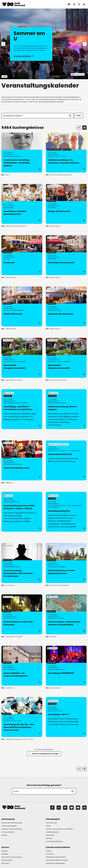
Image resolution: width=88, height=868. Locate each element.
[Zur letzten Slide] (3, 44)
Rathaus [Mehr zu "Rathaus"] (4, 835)
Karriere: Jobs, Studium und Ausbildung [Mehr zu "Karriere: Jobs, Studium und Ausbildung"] (59, 829)
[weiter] (85, 44)
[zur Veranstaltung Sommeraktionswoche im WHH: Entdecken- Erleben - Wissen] (22, 512)
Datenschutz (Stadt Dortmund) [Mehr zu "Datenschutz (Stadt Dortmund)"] (57, 860)
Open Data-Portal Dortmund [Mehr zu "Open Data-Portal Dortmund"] (12, 857)
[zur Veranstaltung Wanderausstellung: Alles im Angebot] (66, 409)
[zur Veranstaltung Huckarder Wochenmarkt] (66, 306)
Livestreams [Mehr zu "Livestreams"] (50, 835)
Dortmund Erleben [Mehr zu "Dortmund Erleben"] (8, 832)
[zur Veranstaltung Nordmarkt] (22, 255)
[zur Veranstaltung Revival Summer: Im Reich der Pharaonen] (22, 614)
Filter (79, 116)
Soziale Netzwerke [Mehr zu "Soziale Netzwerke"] (52, 832)
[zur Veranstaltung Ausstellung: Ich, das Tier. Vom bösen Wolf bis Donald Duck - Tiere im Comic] (22, 717)
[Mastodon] (65, 808)
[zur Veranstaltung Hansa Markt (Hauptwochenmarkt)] (22, 358)
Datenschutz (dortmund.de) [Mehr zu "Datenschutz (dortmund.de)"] (56, 857)
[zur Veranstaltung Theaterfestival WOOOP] (66, 460)
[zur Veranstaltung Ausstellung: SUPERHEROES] (66, 666)
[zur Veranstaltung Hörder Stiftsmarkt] (22, 306)
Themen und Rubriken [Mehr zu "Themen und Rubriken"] (9, 826)
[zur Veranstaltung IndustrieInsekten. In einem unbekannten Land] (66, 563)
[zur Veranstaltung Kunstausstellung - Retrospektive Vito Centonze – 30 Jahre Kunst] (22, 563)
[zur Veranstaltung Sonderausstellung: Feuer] (22, 460)
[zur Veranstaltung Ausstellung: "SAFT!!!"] (66, 717)
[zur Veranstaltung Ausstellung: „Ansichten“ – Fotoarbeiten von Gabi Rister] (22, 409)
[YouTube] (78, 808)
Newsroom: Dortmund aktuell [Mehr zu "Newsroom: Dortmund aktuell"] (12, 829)
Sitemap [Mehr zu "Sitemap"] (4, 851)
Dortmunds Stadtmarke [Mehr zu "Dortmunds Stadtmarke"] (54, 841)
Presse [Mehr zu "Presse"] (48, 826)
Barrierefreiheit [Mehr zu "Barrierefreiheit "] (7, 860)
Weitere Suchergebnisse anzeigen (44, 754)
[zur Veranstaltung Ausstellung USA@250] (66, 512)
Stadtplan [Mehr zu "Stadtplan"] (5, 854)
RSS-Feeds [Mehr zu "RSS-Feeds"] (5, 863)
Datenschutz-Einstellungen (55, 863)
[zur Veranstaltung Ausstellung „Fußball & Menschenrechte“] (22, 204)
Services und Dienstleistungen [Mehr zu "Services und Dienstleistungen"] (12, 823)
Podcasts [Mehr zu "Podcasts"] (49, 838)
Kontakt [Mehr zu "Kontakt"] (49, 851)
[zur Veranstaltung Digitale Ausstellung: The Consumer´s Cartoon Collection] (66, 153)
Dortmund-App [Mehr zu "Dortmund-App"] (51, 823)
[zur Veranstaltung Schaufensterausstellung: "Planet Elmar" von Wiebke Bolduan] (22, 153)
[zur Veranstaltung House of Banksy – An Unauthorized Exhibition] (22, 666)
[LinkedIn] (84, 808)
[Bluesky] (72, 808)
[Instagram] (59, 808)
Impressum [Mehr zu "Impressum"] (50, 854)
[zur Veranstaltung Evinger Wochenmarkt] (66, 204)
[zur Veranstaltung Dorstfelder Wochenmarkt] (66, 255)
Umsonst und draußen (23, 56)
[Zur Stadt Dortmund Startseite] (14, 4)
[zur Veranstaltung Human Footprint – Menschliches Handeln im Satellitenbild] (66, 614)
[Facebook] (52, 808)
